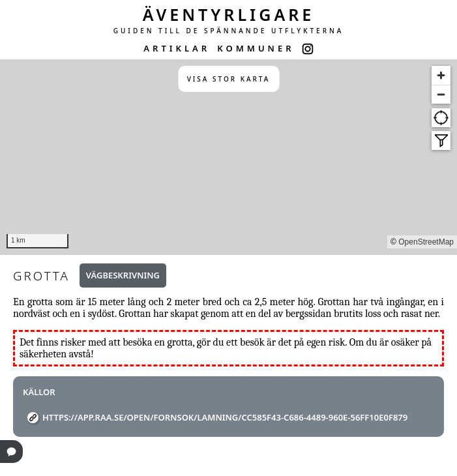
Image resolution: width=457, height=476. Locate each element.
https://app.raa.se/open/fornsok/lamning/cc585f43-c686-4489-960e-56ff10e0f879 (225, 417)
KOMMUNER (256, 48)
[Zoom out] (441, 94)
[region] (228, 157)
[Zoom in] (441, 75)
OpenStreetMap (426, 242)
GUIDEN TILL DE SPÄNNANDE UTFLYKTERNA (229, 31)
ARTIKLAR (177, 48)
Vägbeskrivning (123, 275)
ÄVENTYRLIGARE (229, 14)
